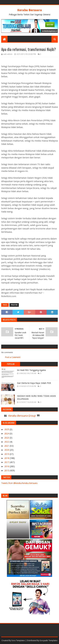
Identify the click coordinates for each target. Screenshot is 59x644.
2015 (7, 470)
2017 (7, 462)
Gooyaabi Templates (49, 640)
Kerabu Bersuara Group (22, 416)
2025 (7, 429)
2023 (7, 438)
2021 (7, 446)
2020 (7, 450)
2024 (7, 434)
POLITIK (14, 305)
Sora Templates (18, 640)
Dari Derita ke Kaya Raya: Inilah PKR (34, 383)
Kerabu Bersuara (30, 10)
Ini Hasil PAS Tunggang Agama (31, 370)
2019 (7, 454)
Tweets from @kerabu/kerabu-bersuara (19, 483)
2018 (7, 458)
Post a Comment (13, 357)
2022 (7, 442)
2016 (7, 466)
